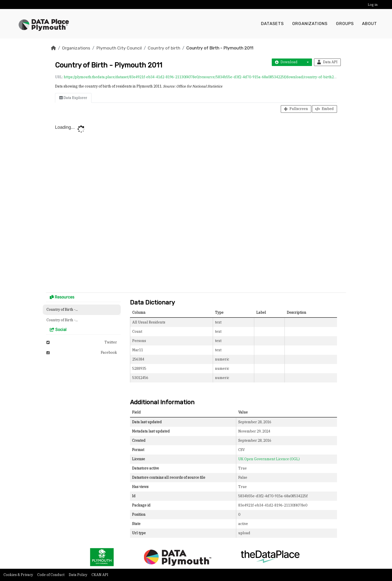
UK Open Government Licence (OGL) (269, 459)
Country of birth (164, 48)
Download (286, 62)
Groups (345, 24)
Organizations (310, 24)
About (369, 24)
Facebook (82, 352)
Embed (324, 109)
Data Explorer (73, 98)
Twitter (82, 342)
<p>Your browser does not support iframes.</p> (196, 204)
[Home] (53, 48)
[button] (306, 62)
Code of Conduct (51, 575)
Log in (373, 5)
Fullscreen (296, 109)
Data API (327, 62)
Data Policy (78, 575)
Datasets (272, 24)
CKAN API (100, 575)
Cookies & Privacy (19, 575)
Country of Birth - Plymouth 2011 (220, 48)
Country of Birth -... (62, 309)
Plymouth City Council (119, 48)
